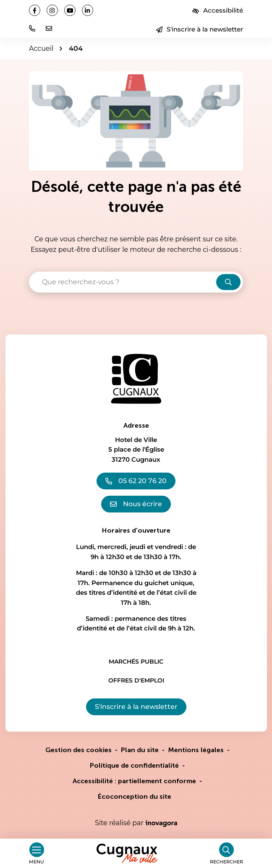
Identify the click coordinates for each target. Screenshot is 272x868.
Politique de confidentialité (134, 765)
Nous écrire (136, 504)
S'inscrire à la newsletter (200, 29)
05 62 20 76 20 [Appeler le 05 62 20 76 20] (136, 481)
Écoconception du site (135, 796)
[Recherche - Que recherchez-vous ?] (123, 282)
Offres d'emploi (136, 680)
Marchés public (136, 661)
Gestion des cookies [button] (78, 750)
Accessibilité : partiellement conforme (134, 781)
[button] (32, 28)
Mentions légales (196, 750)
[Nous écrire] (49, 28)
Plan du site (140, 750)
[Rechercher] (226, 853)
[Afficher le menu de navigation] (37, 853)
